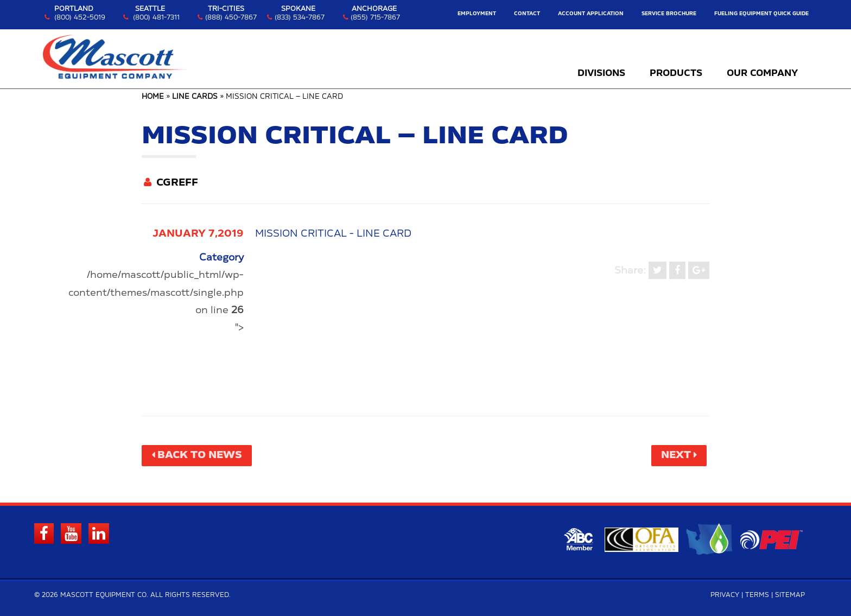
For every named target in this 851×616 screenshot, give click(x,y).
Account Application (591, 14)
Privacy (725, 595)
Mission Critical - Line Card (333, 234)
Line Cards (195, 97)
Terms (757, 595)
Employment (477, 14)
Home (153, 97)
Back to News (200, 455)
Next (676, 455)
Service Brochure (669, 14)
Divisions (601, 73)
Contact (527, 14)
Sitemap (790, 595)
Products (676, 73)
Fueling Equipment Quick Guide (761, 14)
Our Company (762, 73)
